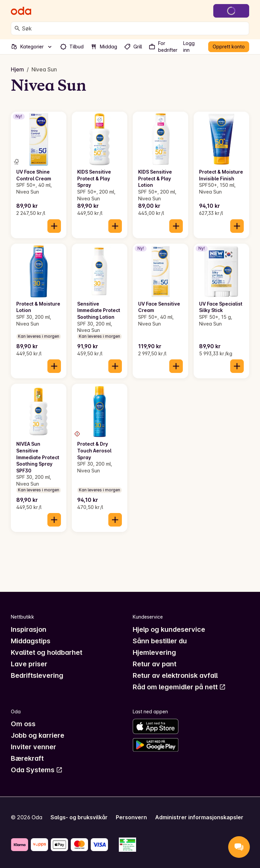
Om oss (23, 724)
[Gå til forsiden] (21, 11)
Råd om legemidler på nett (179, 687)
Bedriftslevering (37, 675)
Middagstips (31, 641)
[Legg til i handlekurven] (54, 226)
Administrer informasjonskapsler (199, 817)
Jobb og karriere (38, 735)
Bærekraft (27, 758)
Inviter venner (34, 747)
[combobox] (134, 28)
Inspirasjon (29, 629)
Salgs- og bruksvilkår (79, 817)
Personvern (131, 817)
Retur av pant (155, 664)
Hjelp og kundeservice (169, 629)
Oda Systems (37, 770)
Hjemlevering (154, 652)
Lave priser (29, 664)
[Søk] (17, 28)
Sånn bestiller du (160, 641)
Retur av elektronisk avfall (175, 675)
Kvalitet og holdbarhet (47, 652)
